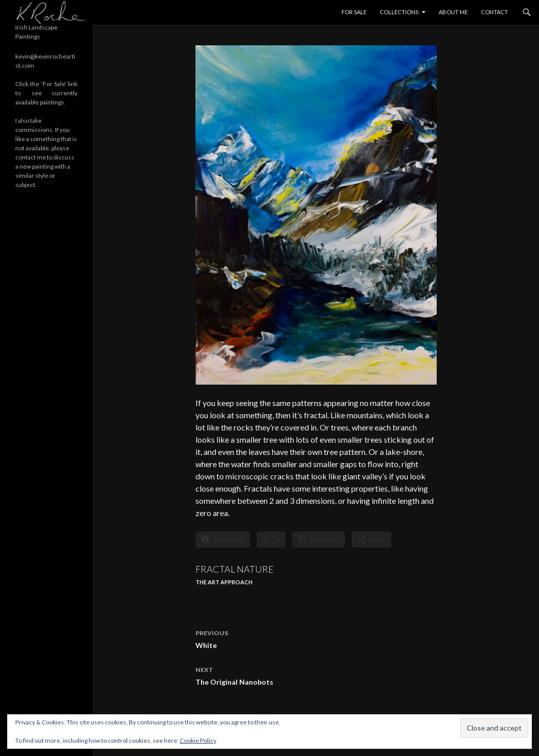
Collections (399, 12)
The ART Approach (224, 582)
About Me (453, 12)
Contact (494, 12)
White (316, 638)
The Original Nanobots (316, 675)
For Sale (354, 12)
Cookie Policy (198, 740)
